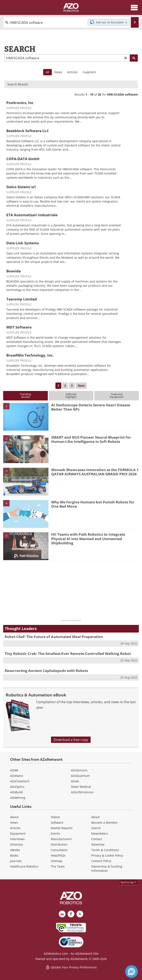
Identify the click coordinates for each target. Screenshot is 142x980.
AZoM (14, 770)
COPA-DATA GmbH (23, 159)
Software (57, 823)
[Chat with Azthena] (131, 972)
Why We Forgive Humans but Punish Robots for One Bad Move (93, 504)
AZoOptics (17, 787)
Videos (55, 817)
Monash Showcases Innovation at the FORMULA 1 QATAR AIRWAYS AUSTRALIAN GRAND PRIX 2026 (95, 472)
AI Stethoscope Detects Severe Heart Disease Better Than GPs (91, 407)
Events (55, 833)
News (58, 72)
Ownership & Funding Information (107, 868)
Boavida (13, 271)
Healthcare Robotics (24, 866)
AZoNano (17, 776)
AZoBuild (16, 792)
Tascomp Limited (22, 299)
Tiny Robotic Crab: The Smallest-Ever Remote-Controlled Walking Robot (68, 654)
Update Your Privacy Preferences (71, 967)
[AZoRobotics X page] (80, 914)
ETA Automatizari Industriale (32, 215)
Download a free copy (71, 740)
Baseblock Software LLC (28, 131)
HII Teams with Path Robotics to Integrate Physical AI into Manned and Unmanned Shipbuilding (88, 539)
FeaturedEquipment (117, 395)
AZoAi (75, 781)
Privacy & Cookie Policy (107, 855)
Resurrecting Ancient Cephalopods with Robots (46, 671)
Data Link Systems (23, 243)
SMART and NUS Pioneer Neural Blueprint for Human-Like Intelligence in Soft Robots (91, 439)
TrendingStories (25, 395)
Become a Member (104, 823)
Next (81, 386)
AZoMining (18, 798)
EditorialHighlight (71, 395)
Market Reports (62, 828)
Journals (16, 861)
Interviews (17, 839)
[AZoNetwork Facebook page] (71, 914)
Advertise (98, 844)
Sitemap (57, 861)
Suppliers (90, 72)
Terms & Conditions (105, 850)
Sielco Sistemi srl (21, 187)
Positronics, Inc (20, 103)
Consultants (59, 850)
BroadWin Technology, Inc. (30, 355)
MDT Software (19, 327)
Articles (72, 72)
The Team (58, 866)
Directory (17, 844)
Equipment (18, 833)
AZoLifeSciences (82, 792)
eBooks (15, 850)
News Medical (81, 787)
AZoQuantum (80, 776)
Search (96, 828)
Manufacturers (61, 839)
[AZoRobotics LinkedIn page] (62, 914)
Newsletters (100, 833)
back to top (129, 882)
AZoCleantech (20, 781)
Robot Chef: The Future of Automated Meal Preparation (54, 637)
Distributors (59, 844)
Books (14, 855)
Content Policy (101, 861)
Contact (97, 839)
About (14, 817)
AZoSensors (79, 770)
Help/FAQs (58, 855)
